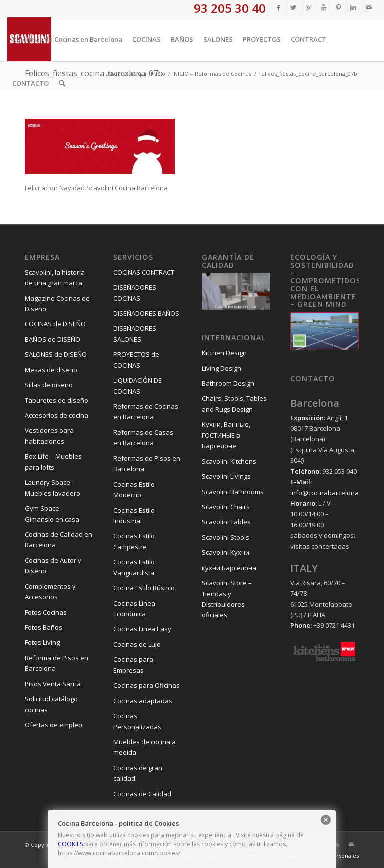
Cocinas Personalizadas (137, 721)
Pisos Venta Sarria (53, 684)
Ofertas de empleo (54, 725)
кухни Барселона (229, 568)
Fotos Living (42, 642)
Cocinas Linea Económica (134, 609)
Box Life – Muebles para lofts (53, 462)
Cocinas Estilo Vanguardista (134, 567)
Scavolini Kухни (226, 552)
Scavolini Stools (226, 537)
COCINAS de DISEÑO (55, 324)
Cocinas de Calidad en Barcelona (59, 540)
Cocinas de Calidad (142, 794)
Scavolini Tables (226, 522)
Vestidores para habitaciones (49, 436)
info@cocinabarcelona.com (332, 493)
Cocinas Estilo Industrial (134, 516)
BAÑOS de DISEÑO (53, 339)
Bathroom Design (228, 383)
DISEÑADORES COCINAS (135, 293)
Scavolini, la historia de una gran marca (55, 278)
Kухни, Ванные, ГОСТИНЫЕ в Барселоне (226, 435)
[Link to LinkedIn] (354, 7)
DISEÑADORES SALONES (135, 334)
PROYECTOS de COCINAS (136, 360)
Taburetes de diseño (57, 400)
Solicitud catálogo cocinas (51, 704)
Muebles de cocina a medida (145, 747)
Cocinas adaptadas (143, 701)
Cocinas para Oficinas (147, 685)
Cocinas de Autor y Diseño (53, 566)
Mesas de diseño (51, 370)
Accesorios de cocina (57, 415)
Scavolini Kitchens (229, 461)
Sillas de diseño (49, 385)
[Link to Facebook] (279, 7)
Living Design (222, 368)
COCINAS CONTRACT (144, 272)
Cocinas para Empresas (133, 665)
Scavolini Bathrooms (233, 492)
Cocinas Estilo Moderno (134, 490)
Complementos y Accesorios (50, 592)
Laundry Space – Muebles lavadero (53, 488)
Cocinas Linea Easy (142, 629)
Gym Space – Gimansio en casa (52, 514)
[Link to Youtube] (324, 7)
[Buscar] (62, 83)
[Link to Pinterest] (339, 7)
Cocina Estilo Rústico (144, 588)
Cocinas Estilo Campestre (134, 541)
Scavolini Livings (226, 476)
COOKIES (70, 844)
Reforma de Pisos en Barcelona (57, 663)
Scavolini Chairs (226, 507)
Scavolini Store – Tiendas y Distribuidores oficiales (227, 599)
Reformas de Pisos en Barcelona (147, 464)
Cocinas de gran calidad (138, 773)
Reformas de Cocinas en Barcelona (146, 412)
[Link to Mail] (369, 7)
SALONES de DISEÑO (56, 354)
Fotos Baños (44, 627)
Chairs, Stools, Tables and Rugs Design (234, 404)
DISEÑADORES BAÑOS (146, 313)
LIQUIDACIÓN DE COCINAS (138, 386)
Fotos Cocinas (46, 612)
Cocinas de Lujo (137, 644)
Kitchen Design (224, 353)
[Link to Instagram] (309, 7)
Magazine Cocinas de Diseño (57, 304)
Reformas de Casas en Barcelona (143, 438)
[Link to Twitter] (294, 7)
